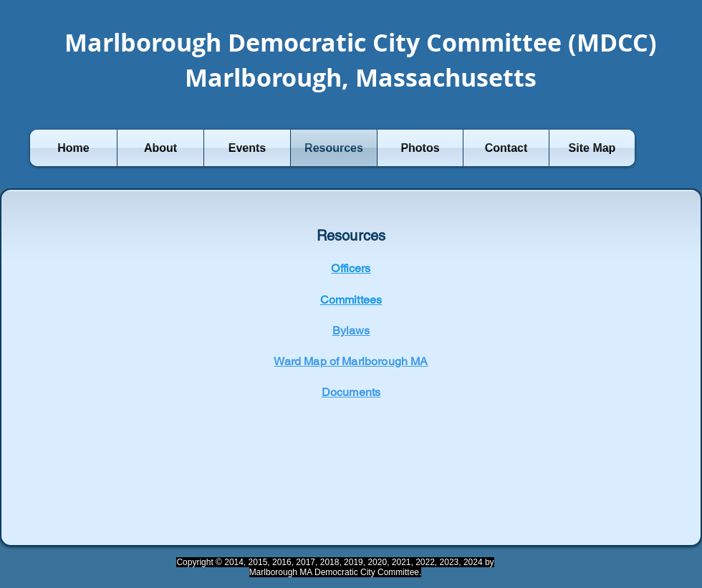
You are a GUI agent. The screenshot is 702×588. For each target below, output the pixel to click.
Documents (351, 392)
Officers (351, 268)
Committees (351, 300)
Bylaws (351, 331)
